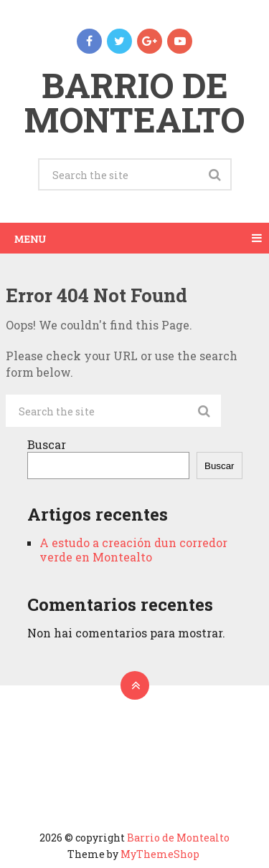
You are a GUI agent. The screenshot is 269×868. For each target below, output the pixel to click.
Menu (30, 238)
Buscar (47, 444)
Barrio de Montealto (134, 102)
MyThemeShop (160, 854)
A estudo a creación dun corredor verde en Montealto (133, 550)
